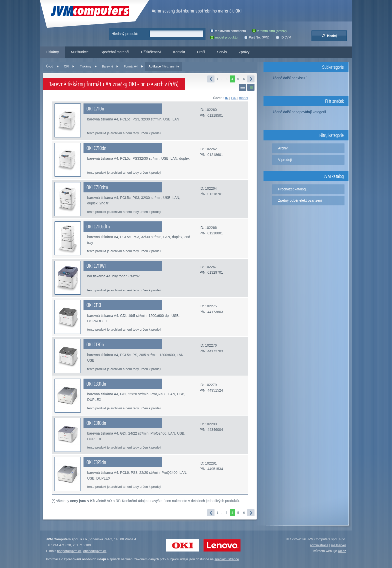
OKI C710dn (96, 148)
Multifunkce (80, 52)
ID (227, 98)
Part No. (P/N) (257, 37)
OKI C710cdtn (98, 227)
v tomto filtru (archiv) (269, 31)
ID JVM (283, 37)
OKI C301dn (96, 384)
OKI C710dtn (97, 187)
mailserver (338, 545)
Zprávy (244, 52)
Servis (222, 52)
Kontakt (179, 52)
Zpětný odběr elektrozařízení (300, 200)
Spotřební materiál (115, 52)
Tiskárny (52, 52)
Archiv (283, 148)
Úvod (50, 66)
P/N (234, 98)
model (243, 98)
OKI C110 (94, 305)
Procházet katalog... (293, 189)
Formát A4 (131, 66)
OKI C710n (95, 109)
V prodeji (285, 160)
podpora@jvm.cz (69, 551)
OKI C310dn (96, 423)
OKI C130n (95, 345)
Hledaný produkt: (125, 34)
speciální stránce (227, 559)
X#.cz (342, 551)
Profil (201, 52)
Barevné (108, 66)
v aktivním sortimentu (228, 31)
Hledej (329, 36)
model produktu (224, 37)
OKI (67, 66)
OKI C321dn (96, 462)
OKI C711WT (97, 266)
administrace (319, 545)
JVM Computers (90, 11)
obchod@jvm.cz (95, 551)
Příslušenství (151, 52)
